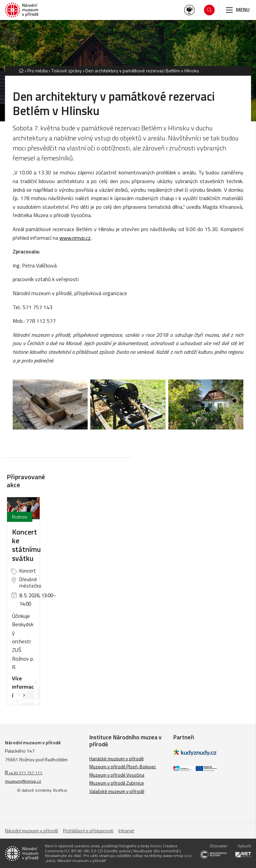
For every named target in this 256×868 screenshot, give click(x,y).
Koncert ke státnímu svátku (26, 545)
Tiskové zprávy (66, 71)
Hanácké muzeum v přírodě (116, 758)
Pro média (37, 71)
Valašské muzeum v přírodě (117, 791)
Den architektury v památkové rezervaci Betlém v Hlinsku (142, 71)
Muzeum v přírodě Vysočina (117, 775)
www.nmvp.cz (75, 238)
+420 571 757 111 (23, 773)
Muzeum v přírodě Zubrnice (117, 783)
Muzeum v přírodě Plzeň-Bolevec (123, 766)
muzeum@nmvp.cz (23, 781)
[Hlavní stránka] (21, 71)
